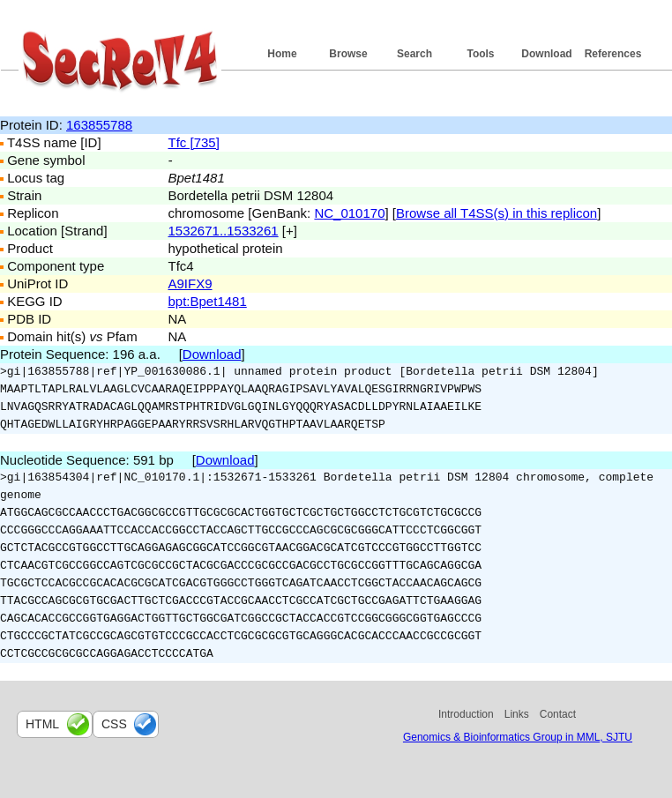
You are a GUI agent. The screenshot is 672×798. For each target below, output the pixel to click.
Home (282, 54)
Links (517, 714)
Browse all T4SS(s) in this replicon (497, 213)
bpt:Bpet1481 (208, 301)
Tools (480, 54)
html (42, 724)
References (613, 54)
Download (546, 54)
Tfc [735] (194, 142)
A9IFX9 (190, 283)
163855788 (99, 125)
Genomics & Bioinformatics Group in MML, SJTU (518, 737)
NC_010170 (349, 213)
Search (414, 54)
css (114, 724)
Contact (558, 714)
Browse (348, 54)
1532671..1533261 (224, 231)
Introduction (466, 714)
